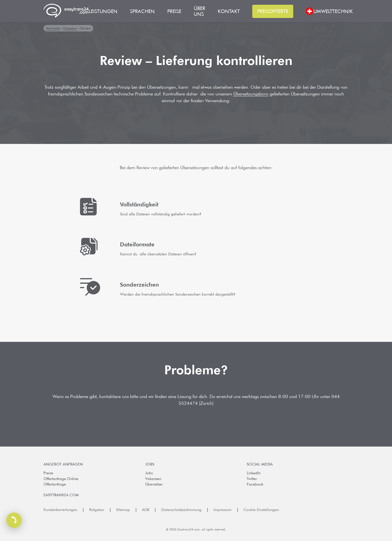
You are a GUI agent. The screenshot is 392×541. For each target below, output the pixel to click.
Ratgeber (70, 28)
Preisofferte (273, 11)
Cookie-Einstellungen (261, 510)
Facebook (255, 484)
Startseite (53, 28)
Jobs (149, 473)
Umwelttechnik (333, 11)
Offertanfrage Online (61, 479)
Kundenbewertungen (60, 510)
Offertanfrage (55, 484)
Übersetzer (154, 484)
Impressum (222, 510)
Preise (48, 473)
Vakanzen (153, 479)
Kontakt (229, 11)
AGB (146, 510)
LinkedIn (254, 473)
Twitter (252, 479)
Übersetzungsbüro (251, 94)
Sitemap (123, 510)
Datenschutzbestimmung (181, 510)
